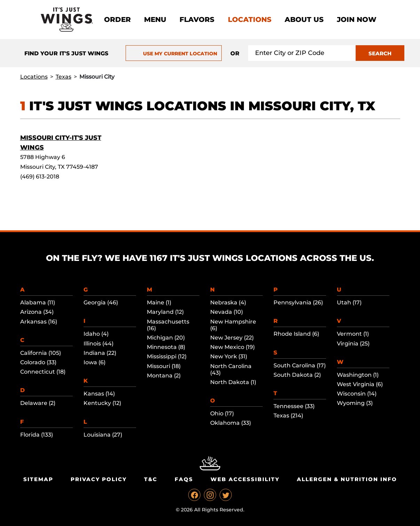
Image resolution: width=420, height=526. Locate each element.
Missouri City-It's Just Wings (61, 143)
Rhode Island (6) (296, 334)
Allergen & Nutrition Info (347, 479)
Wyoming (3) (355, 403)
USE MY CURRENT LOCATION (174, 54)
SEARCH (380, 53)
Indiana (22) (100, 353)
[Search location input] (302, 53)
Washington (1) (358, 375)
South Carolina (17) (300, 365)
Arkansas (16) (39, 322)
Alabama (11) (38, 302)
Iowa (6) (94, 362)
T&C (151, 479)
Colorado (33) (38, 362)
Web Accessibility (245, 479)
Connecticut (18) (43, 372)
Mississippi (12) (167, 356)
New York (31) (229, 356)
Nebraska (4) (228, 302)
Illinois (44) (98, 344)
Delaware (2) (38, 403)
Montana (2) (164, 376)
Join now (357, 19)
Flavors (197, 19)
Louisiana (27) (103, 435)
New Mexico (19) (232, 347)
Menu (155, 19)
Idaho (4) (96, 334)
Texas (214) (288, 416)
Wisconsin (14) (357, 394)
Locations (250, 19)
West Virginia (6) (360, 384)
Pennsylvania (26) (298, 302)
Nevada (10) (227, 312)
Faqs (184, 479)
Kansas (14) (99, 394)
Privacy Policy (99, 479)
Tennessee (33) (294, 406)
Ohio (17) (222, 413)
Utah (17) (349, 302)
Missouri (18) (164, 366)
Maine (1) (159, 302)
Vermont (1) (353, 334)
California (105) (41, 353)
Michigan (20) (166, 338)
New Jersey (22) (232, 338)
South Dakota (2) (297, 375)
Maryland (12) (165, 312)
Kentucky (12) (102, 403)
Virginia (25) (353, 344)
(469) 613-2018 (40, 177)
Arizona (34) (37, 312)
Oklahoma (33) (231, 423)
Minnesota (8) (166, 347)
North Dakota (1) (233, 382)
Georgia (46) (101, 302)
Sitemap (38, 479)
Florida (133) (37, 435)
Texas (64, 77)
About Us (304, 19)
